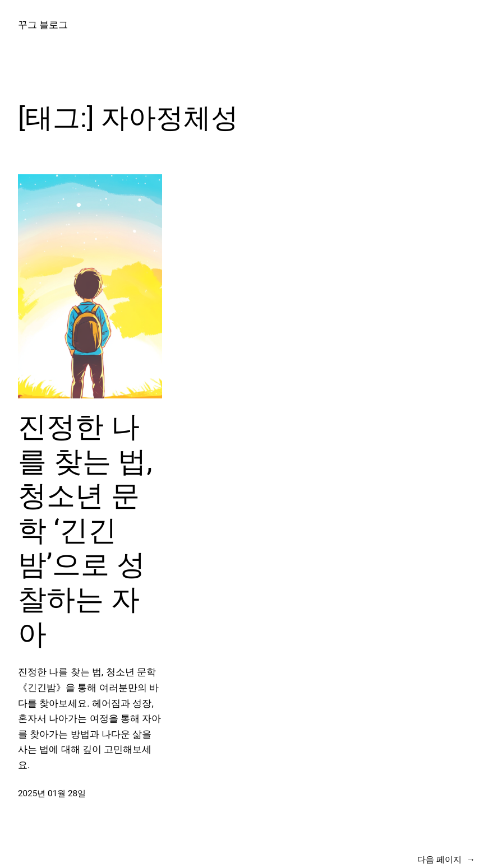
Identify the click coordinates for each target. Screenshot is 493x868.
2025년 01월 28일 (52, 793)
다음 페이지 (446, 860)
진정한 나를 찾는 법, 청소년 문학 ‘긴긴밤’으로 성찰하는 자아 (85, 530)
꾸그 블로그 (43, 25)
